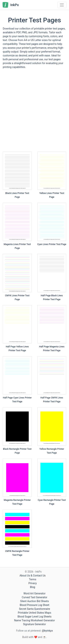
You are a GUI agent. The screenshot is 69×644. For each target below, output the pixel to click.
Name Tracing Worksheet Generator (34, 620)
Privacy (32, 583)
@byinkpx (47, 631)
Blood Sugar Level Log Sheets (34, 617)
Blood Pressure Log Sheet (34, 605)
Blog (33, 587)
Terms (32, 579)
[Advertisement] (34, 112)
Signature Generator (34, 624)
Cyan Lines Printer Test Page (52, 244)
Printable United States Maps (34, 613)
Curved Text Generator (34, 597)
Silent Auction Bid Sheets (35, 601)
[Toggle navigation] (62, 5)
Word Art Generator (35, 593)
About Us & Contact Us (32, 576)
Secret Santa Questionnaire (34, 609)
